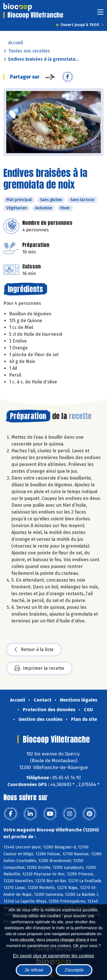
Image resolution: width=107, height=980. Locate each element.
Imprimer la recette (39, 668)
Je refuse (34, 970)
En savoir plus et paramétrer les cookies (53, 956)
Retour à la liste (34, 650)
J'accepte (74, 970)
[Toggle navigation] (100, 14)
